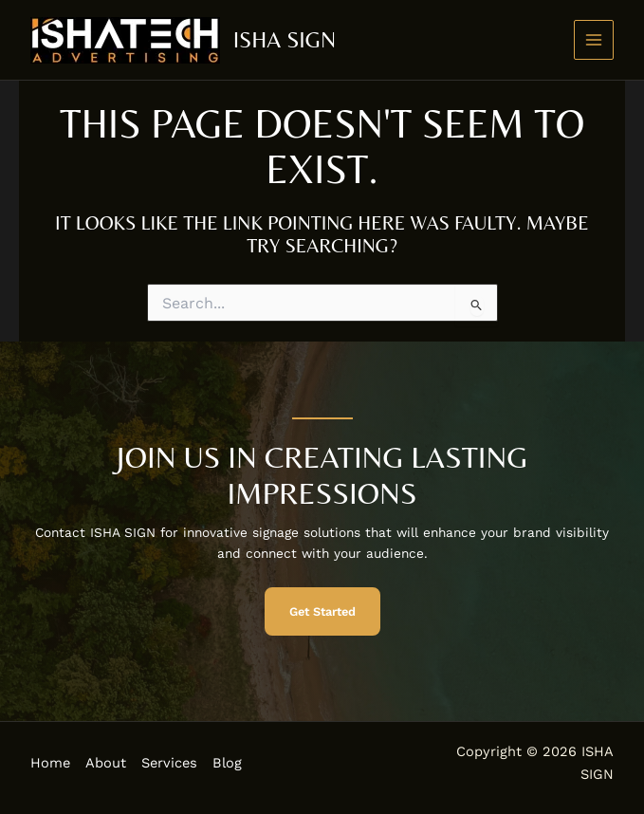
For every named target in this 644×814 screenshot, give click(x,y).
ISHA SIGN (285, 39)
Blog (227, 763)
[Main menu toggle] (594, 40)
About (106, 763)
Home (50, 763)
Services (169, 763)
